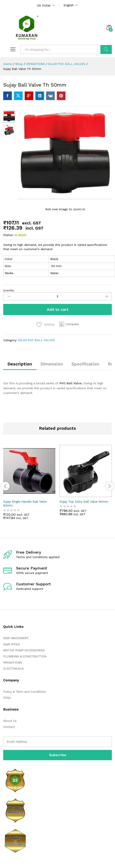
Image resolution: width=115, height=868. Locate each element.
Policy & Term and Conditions (25, 692)
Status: (8, 235)
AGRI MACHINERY (16, 638)
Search (106, 50)
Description (20, 364)
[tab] (20, 366)
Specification (85, 364)
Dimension (52, 364)
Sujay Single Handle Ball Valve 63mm (25, 503)
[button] (69, 324)
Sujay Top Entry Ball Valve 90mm (84, 502)
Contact (9, 727)
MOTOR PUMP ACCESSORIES (24, 650)
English (69, 5)
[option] (29, 486)
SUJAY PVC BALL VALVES (36, 340)
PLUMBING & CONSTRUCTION (25, 656)
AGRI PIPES (11, 644)
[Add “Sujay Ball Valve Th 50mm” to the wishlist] (46, 325)
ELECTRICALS (13, 668)
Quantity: (9, 290)
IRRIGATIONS (13, 662)
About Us (10, 721)
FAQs (7, 698)
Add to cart (58, 309)
